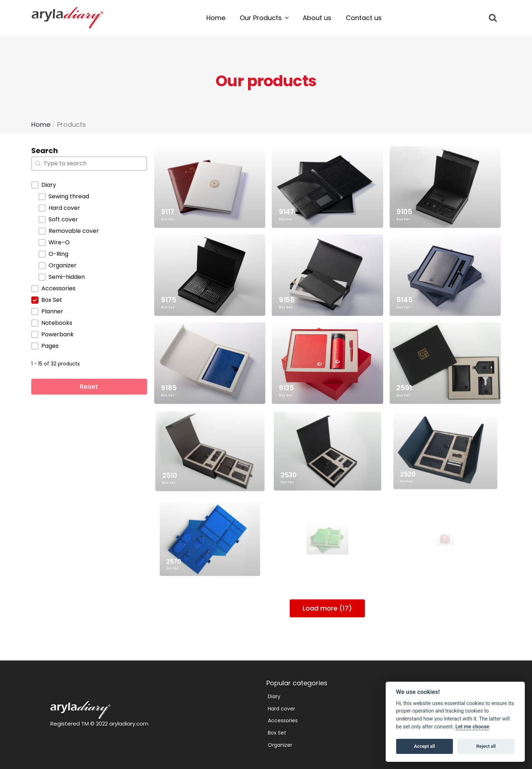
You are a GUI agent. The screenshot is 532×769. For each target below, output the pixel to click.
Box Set (168, 219)
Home (41, 125)
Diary (274, 696)
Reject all (486, 746)
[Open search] (493, 18)
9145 (410, 297)
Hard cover (281, 709)
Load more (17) (327, 608)
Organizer (280, 745)
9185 (188, 376)
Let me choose (473, 727)
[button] (264, 18)
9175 (169, 299)
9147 (286, 212)
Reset (89, 386)
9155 (288, 299)
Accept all (425, 746)
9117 (168, 212)
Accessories (283, 720)
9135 (315, 371)
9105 (404, 212)
